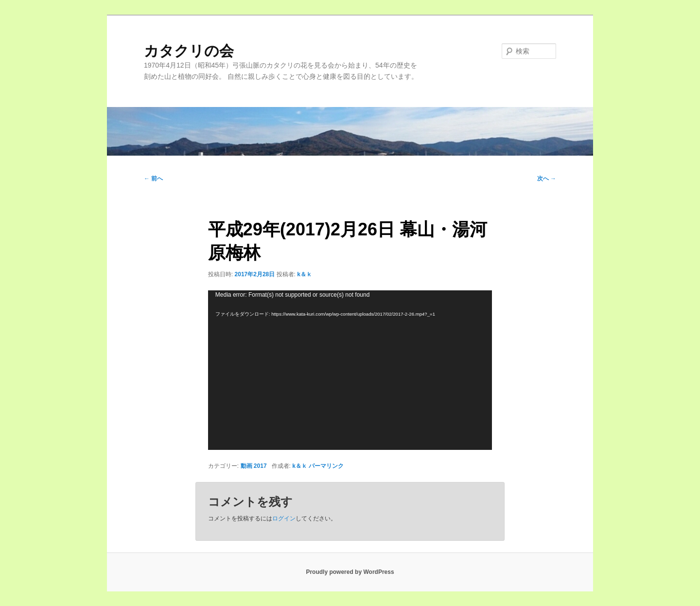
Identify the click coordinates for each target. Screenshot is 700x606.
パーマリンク (326, 466)
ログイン (284, 518)
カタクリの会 (189, 51)
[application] (350, 370)
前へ (153, 178)
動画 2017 (254, 466)
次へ (547, 178)
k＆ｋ (305, 274)
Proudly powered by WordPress (350, 572)
